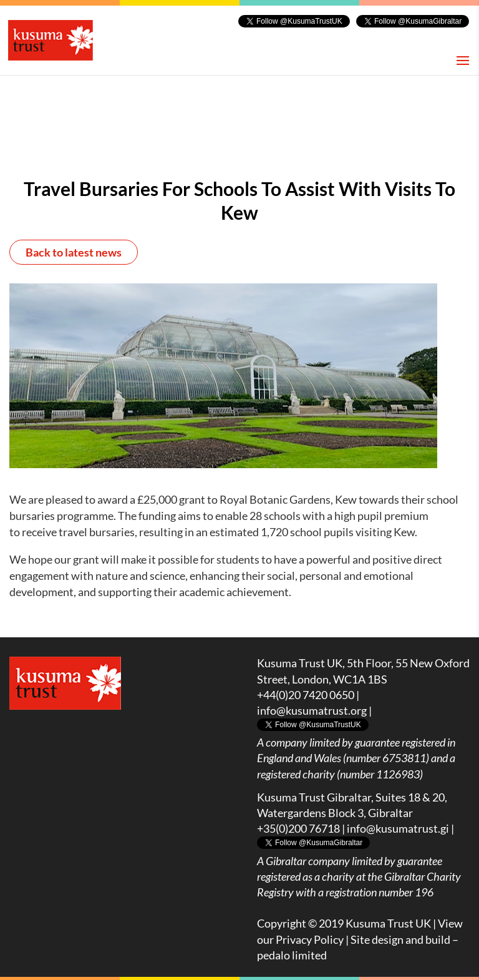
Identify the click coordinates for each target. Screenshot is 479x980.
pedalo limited (292, 955)
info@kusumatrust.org (312, 710)
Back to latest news (74, 252)
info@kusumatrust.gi (398, 828)
